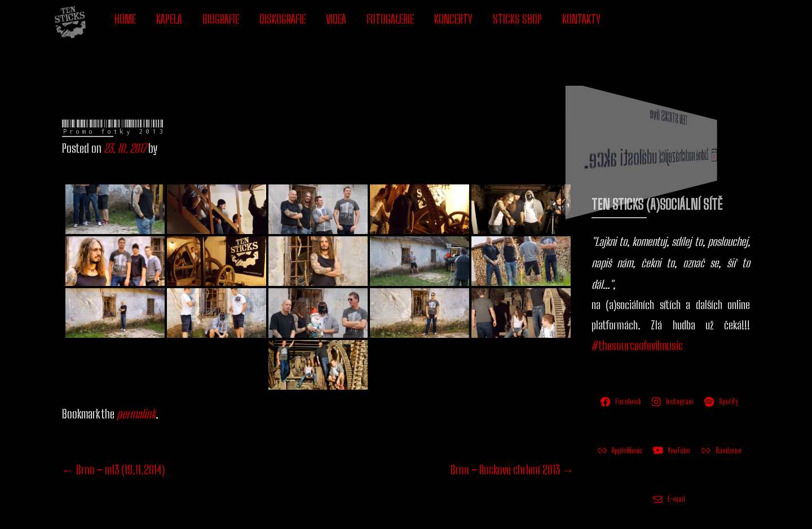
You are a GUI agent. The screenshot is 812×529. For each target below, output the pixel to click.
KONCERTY (453, 19)
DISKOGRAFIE (283, 19)
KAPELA (169, 19)
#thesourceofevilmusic (637, 303)
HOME (125, 19)
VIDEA (336, 19)
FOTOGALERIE (390, 19)
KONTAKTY (581, 19)
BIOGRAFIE (221, 19)
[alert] (688, 116)
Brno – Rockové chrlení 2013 (512, 427)
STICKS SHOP (517, 19)
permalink (136, 371)
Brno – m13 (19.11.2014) (113, 427)
